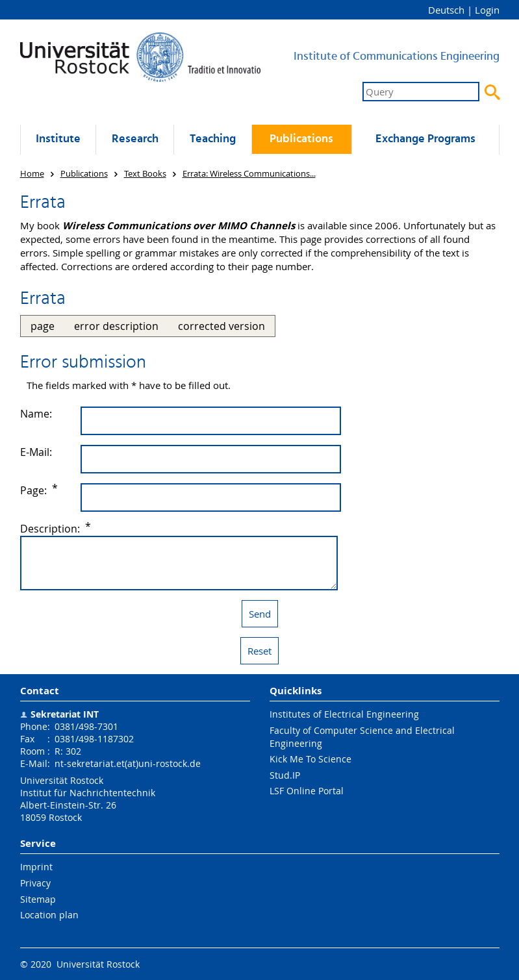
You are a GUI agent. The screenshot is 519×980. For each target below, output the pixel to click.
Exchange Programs (425, 139)
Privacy (35, 883)
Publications (301, 139)
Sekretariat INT (65, 714)
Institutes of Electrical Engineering (344, 714)
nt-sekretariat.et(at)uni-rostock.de (128, 763)
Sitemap (38, 899)
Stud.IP (285, 775)
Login (487, 10)
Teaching (213, 139)
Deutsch (446, 10)
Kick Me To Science (310, 759)
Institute (58, 139)
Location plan (49, 915)
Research (135, 139)
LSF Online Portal (307, 791)
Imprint (36, 867)
